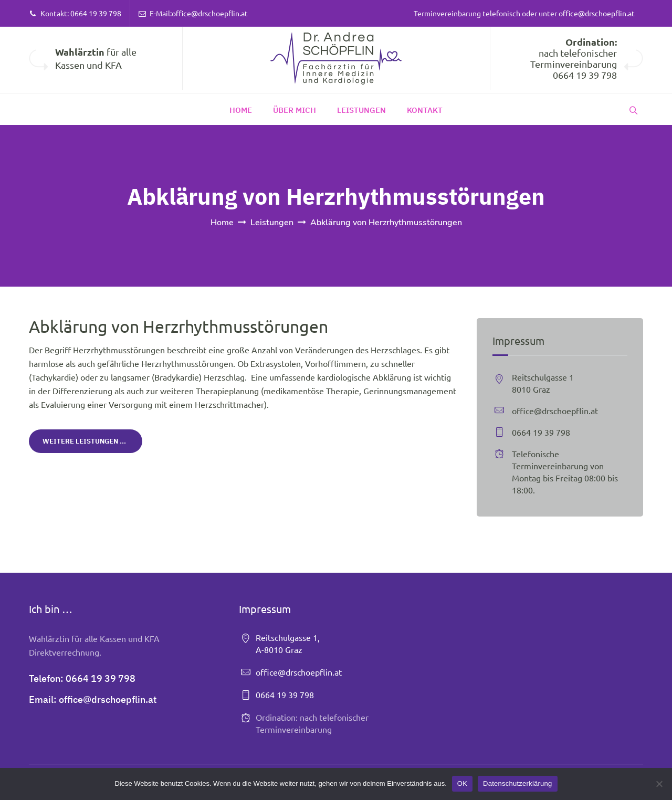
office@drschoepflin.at (210, 13)
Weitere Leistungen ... (84, 441)
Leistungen (361, 110)
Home (241, 110)
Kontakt (425, 110)
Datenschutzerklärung (517, 783)
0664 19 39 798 (96, 13)
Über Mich (295, 110)
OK (462, 783)
